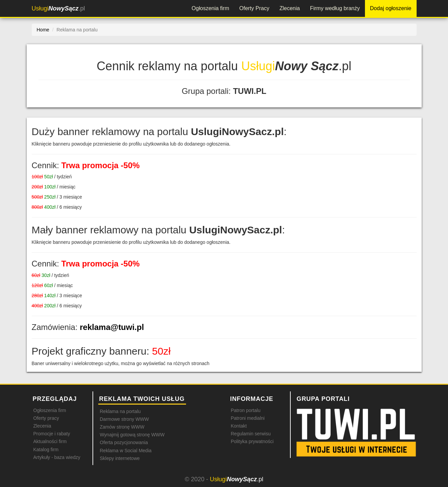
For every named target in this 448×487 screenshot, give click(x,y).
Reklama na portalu (120, 411)
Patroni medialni (248, 418)
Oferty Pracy (254, 8)
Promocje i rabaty (52, 434)
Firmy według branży (335, 8)
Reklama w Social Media (126, 451)
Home (43, 30)
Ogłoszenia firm (210, 8)
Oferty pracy (46, 418)
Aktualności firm (50, 441)
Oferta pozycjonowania (124, 442)
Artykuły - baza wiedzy (57, 457)
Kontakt (239, 426)
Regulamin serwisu (251, 434)
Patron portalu (246, 410)
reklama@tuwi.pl (112, 327)
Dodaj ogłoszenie (391, 8)
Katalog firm (46, 450)
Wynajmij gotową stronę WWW (132, 435)
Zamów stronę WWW (122, 427)
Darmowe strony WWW (124, 419)
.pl (58, 8)
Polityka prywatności (252, 441)
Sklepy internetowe (120, 458)
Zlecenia (290, 8)
